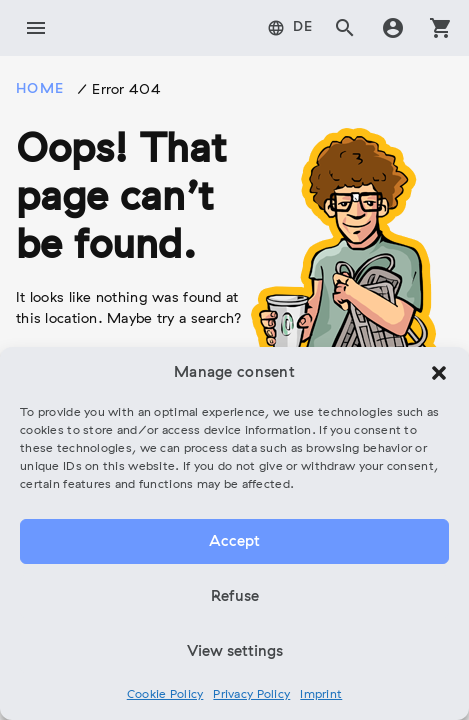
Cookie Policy (165, 695)
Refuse (235, 597)
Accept (234, 542)
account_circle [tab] (393, 28)
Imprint (321, 695)
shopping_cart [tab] (441, 28)
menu (36, 28)
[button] (439, 373)
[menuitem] (290, 28)
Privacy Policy (251, 695)
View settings (235, 652)
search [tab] (345, 28)
